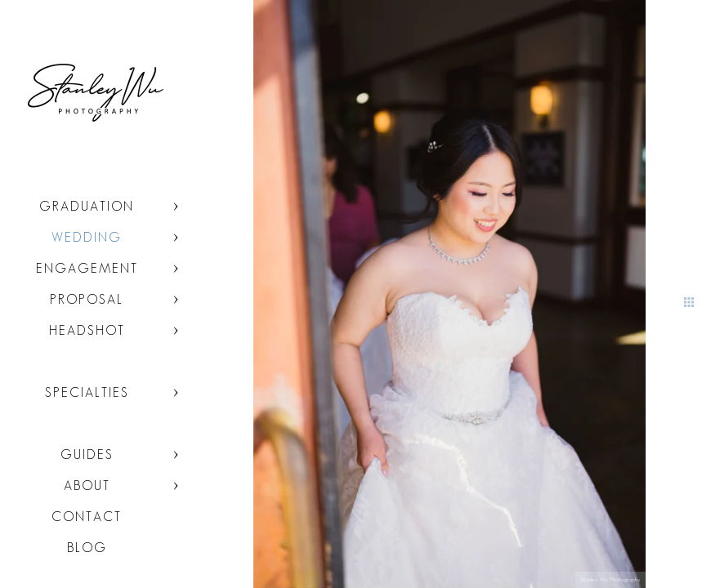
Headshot (87, 330)
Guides (87, 454)
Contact (87, 517)
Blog (87, 548)
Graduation (87, 206)
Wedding (87, 237)
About (87, 486)
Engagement (87, 268)
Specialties (87, 392)
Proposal (87, 299)
